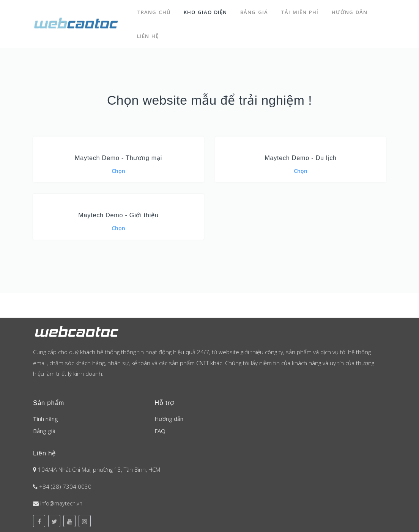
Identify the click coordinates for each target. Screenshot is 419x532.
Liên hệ (148, 32)
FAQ (160, 427)
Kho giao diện (206, 11)
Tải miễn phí (302, 11)
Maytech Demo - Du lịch (301, 153)
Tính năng (46, 415)
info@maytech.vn (63, 499)
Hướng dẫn (352, 11)
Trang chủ (154, 11)
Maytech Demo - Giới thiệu (118, 210)
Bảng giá (255, 11)
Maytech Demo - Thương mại (118, 153)
